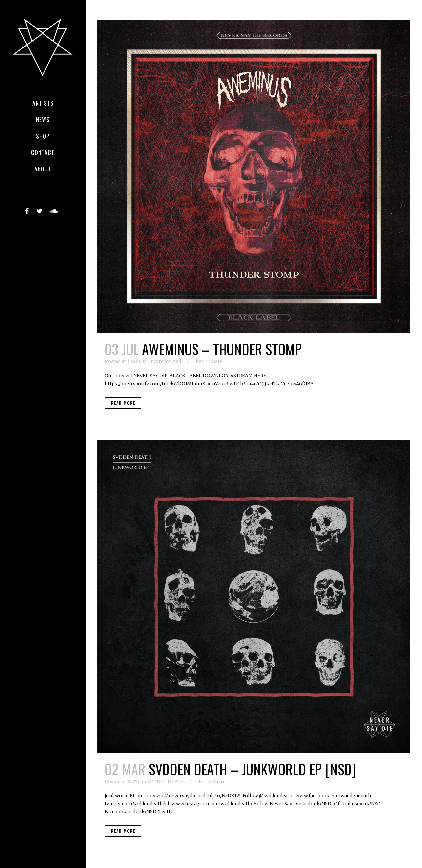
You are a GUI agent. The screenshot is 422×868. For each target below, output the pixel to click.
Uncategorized (164, 361)
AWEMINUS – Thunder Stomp (222, 349)
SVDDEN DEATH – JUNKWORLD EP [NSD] (252, 769)
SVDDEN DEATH (166, 782)
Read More (123, 403)
